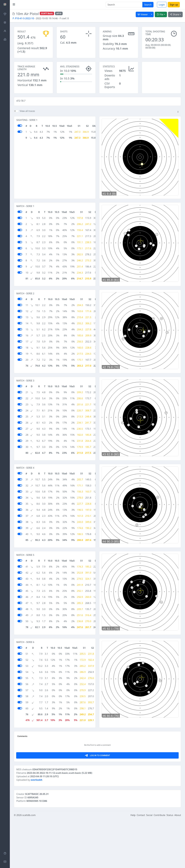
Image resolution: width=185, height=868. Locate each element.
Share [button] (175, 14)
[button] (178, 112)
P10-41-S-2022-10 (23, 18)
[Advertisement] (161, 76)
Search (148, 5)
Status (170, 864)
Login (162, 5)
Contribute (159, 864)
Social (149, 864)
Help (133, 864)
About (178, 864)
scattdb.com (29, 864)
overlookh (36, 829)
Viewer (143, 14)
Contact (141, 864)
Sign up (174, 5)
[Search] (124, 5)
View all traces (27, 111)
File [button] (160, 14)
